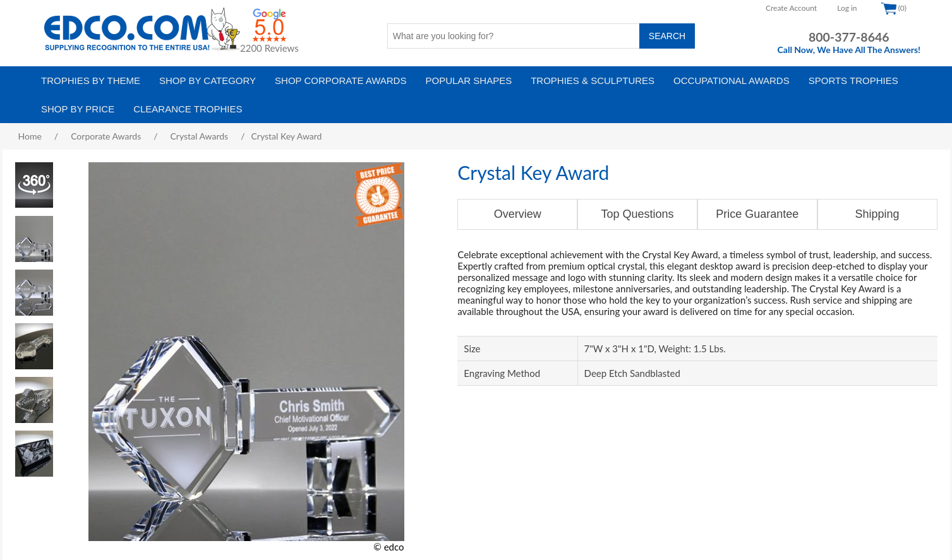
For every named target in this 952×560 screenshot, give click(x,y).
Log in (847, 8)
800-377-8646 (849, 37)
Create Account (791, 8)
